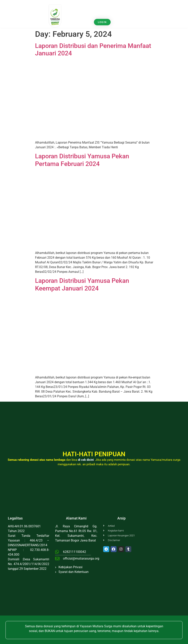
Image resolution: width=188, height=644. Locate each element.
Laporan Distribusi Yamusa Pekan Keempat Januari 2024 (82, 284)
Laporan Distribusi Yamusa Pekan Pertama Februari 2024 (82, 160)
